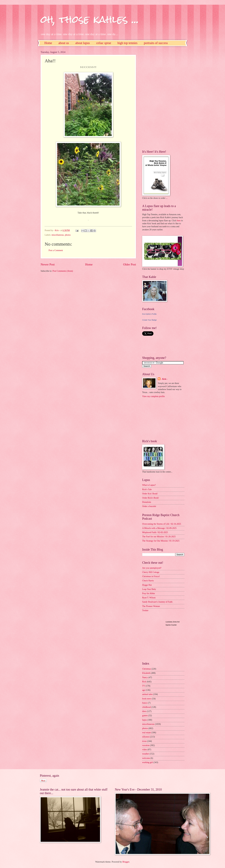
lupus (145, 720)
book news (147, 699)
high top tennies (127, 43)
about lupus (83, 43)
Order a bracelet (149, 506)
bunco (145, 703)
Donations (147, 502)
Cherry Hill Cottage (151, 572)
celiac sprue (104, 43)
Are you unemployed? (152, 568)
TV (144, 686)
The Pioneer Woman (151, 606)
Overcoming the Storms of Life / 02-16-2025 (162, 524)
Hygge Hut (147, 585)
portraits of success (156, 43)
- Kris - (164, 379)
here (179, 221)
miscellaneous (58, 235)
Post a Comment (56, 250)
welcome (146, 758)
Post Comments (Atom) (63, 271)
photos (68, 235)
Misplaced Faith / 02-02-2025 (155, 532)
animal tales (147, 694)
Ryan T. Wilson (149, 598)
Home (48, 43)
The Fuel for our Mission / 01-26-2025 (159, 537)
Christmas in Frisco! (151, 576)
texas (144, 741)
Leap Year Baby (149, 589)
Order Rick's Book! (151, 498)
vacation (146, 745)
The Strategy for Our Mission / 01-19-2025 (161, 541)
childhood (146, 707)
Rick (144, 682)
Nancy (145, 677)
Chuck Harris (148, 581)
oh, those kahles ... (90, 19)
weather (146, 754)
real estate (147, 733)
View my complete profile (153, 396)
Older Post (130, 264)
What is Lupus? (149, 485)
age (144, 690)
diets (144, 711)
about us (64, 43)
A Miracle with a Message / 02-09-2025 (159, 528)
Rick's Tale (147, 489)
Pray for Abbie (149, 593)
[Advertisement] (155, 98)
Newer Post (48, 264)
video (145, 750)
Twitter (145, 610)
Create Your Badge (149, 320)
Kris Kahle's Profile (149, 314)
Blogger (126, 862)
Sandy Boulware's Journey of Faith (157, 602)
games (145, 716)
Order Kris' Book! (150, 494)
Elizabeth (146, 673)
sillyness (146, 737)
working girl (148, 762)
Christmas (147, 669)
